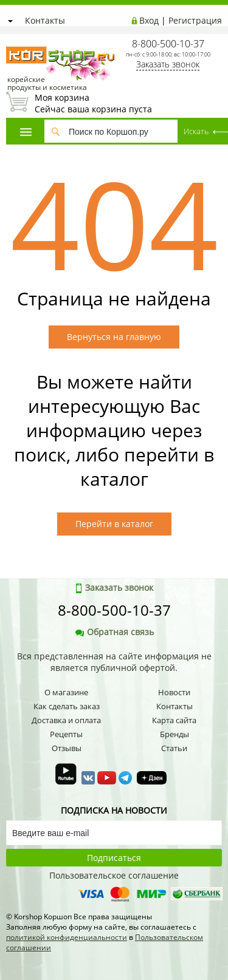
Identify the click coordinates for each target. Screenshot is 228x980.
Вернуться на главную (114, 337)
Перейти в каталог (114, 524)
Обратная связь (114, 632)
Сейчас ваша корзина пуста (114, 103)
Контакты (45, 20)
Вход (149, 20)
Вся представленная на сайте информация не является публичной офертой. (114, 662)
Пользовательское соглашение (114, 875)
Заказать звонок (168, 64)
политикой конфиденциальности (67, 937)
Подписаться (114, 858)
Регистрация (195, 20)
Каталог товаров (26, 132)
